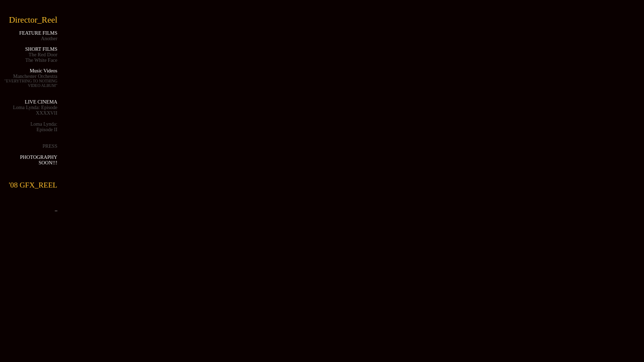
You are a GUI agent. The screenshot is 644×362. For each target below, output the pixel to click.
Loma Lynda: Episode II (44, 127)
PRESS (50, 146)
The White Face (41, 60)
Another (49, 38)
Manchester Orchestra (31, 81)
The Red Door (43, 55)
